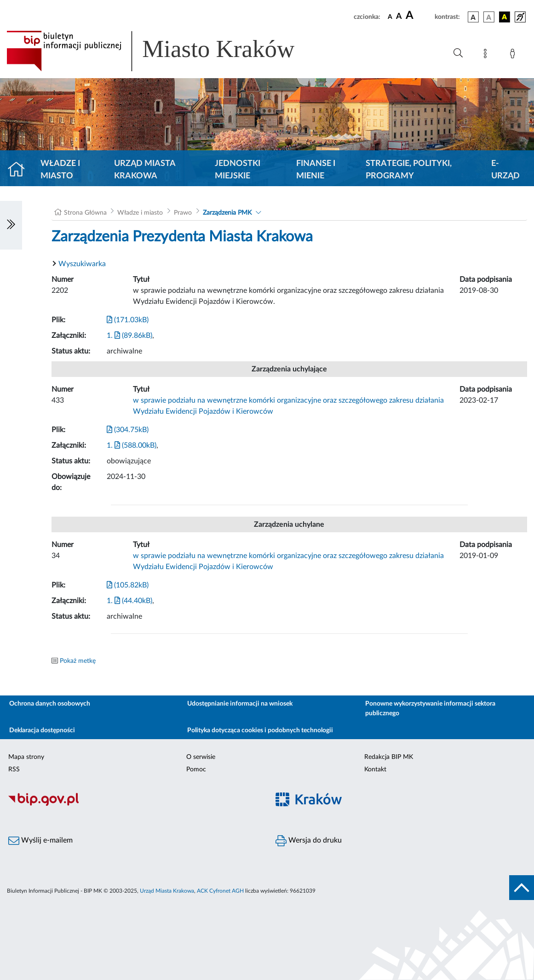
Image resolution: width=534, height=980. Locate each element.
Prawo (183, 213)
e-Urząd (505, 170)
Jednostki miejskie (238, 170)
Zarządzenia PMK (227, 213)
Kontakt (375, 769)
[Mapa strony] (487, 55)
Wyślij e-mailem (40, 841)
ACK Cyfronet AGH (220, 891)
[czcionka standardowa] (390, 17)
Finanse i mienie (316, 170)
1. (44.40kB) (129, 601)
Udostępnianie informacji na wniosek (240, 704)
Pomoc (196, 769)
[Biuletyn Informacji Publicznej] (134, 804)
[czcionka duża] (419, 16)
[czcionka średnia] (399, 17)
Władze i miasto (60, 170)
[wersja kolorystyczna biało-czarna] (489, 17)
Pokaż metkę (78, 661)
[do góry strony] (522, 888)
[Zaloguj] (514, 55)
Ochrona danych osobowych (50, 704)
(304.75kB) (128, 430)
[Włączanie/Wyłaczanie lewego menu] (11, 225)
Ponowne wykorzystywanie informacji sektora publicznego (430, 709)
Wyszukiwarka (82, 264)
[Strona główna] (20, 170)
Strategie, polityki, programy (409, 170)
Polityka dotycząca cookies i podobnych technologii (260, 730)
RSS (14, 769)
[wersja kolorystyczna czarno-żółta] (505, 17)
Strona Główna (85, 213)
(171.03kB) (128, 320)
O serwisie (201, 757)
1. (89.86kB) (129, 336)
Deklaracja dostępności (42, 730)
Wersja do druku (309, 841)
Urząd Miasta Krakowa (145, 170)
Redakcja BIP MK (389, 757)
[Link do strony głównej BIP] (164, 51)
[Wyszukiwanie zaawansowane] (458, 53)
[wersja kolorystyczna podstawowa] (473, 17)
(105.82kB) (128, 585)
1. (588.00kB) (132, 445)
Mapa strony (26, 757)
